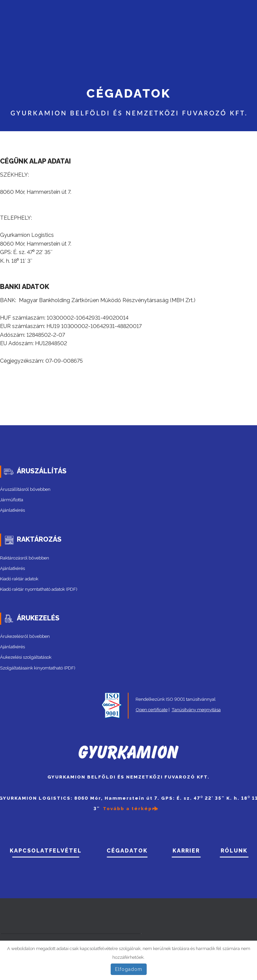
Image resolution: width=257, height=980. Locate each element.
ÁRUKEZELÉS (38, 618)
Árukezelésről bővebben (25, 636)
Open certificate (152, 710)
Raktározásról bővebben (25, 558)
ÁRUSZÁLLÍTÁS (42, 471)
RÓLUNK (234, 851)
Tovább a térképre (131, 808)
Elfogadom (129, 969)
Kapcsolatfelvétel (46, 851)
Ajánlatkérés (12, 510)
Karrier (186, 851)
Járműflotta (12, 500)
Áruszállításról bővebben (25, 489)
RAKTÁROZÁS (39, 539)
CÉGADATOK (127, 851)
